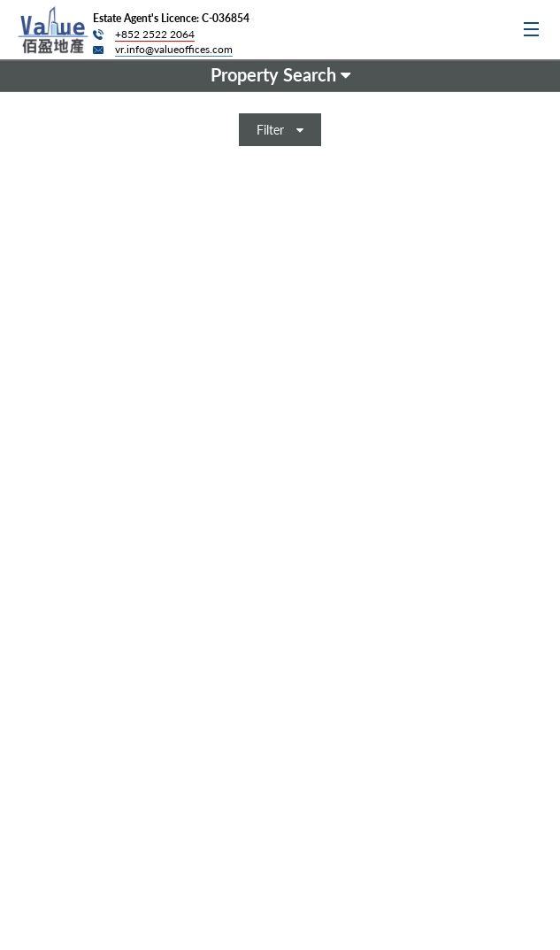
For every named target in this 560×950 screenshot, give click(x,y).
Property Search (280, 74)
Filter (280, 130)
